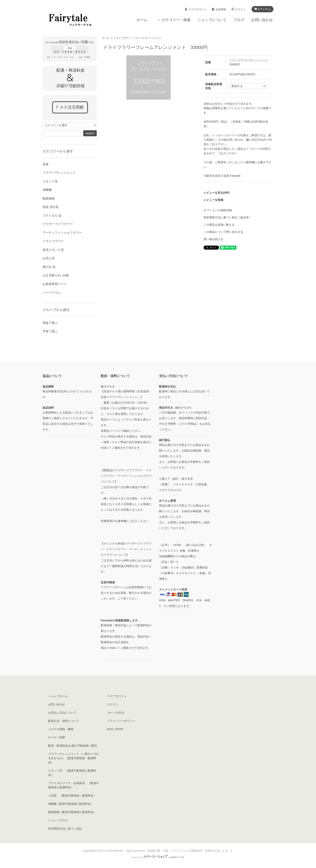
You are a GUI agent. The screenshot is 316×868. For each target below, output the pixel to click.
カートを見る (116, 713)
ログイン (240, 9)
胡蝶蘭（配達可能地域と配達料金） (71, 804)
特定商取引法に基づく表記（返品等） (228, 217)
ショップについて (212, 20)
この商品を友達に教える (219, 225)
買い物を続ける (213, 239)
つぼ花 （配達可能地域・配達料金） (72, 796)
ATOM (119, 729)
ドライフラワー (122, 38)
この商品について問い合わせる (223, 232)
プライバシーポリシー (121, 721)
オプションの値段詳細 (218, 210)
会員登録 (221, 9)
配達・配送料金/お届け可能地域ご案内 (73, 746)
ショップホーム (58, 696)
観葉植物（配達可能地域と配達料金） (72, 812)
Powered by (158, 857)
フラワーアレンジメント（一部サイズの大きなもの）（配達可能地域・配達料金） (74, 758)
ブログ (239, 20)
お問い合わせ (262, 20)
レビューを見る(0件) (217, 193)
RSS (110, 729)
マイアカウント (198, 9)
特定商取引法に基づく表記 (65, 829)
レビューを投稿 (213, 200)
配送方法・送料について (64, 721)
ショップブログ (58, 820)
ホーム (142, 20)
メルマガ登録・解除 (61, 729)
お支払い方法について (62, 713)
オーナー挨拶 (57, 737)
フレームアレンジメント (148, 38)
